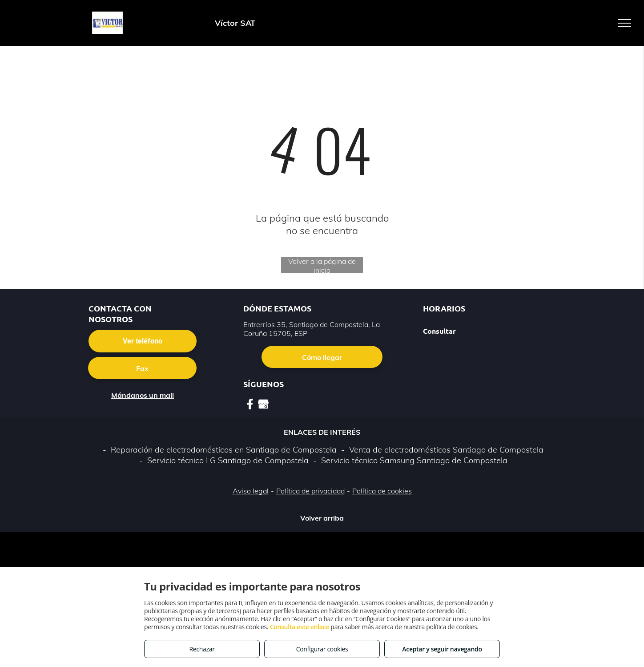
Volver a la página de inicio (322, 265)
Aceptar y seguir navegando (442, 649)
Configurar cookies (322, 649)
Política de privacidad (310, 491)
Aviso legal (251, 491)
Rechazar (202, 649)
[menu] (624, 23)
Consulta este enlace (300, 627)
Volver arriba (322, 518)
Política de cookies (382, 491)
